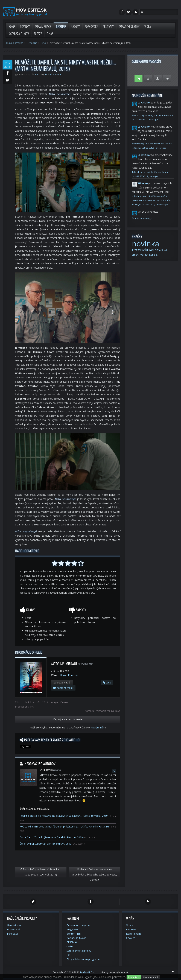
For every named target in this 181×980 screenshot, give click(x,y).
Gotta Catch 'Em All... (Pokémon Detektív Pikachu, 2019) (52, 837)
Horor (63, 675)
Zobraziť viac (62, 682)
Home (12, 27)
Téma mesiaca (43, 27)
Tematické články (129, 27)
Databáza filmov (19, 34)
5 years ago (162, 205)
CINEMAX (72, 942)
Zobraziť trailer (63, 688)
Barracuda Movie (76, 938)
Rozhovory (91, 27)
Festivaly (108, 27)
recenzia (140, 250)
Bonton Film (74, 934)
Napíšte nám (98, 727)
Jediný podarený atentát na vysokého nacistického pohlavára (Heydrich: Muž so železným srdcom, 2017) (152, 200)
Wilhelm (143, 183)
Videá (148, 27)
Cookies (131, 938)
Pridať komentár (53, 74)
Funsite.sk (13, 934)
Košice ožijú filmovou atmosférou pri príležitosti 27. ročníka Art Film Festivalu (64, 826)
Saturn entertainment (79, 951)
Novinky (25, 27)
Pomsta (136, 218)
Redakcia (131, 929)
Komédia (73, 675)
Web (107, 682)
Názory (75, 27)
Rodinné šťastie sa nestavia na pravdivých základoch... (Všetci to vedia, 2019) (64, 816)
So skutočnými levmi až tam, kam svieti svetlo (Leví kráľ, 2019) (41, 872)
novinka (145, 243)
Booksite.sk (14, 929)
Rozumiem (134, 977)
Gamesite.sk (14, 925)
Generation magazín (78, 925)
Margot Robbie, (149, 255)
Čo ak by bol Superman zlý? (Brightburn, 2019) (46, 844)
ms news (156, 250)
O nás (50, 34)
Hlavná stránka (15, 43)
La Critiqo (144, 102)
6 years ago (147, 218)
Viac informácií (151, 977)
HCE (69, 955)
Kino (43, 43)
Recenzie (61, 27)
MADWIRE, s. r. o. (90, 972)
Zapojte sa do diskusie (68, 719)
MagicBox (72, 929)
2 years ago (152, 119)
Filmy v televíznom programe (83, 959)
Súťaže (38, 34)
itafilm (70, 946)
